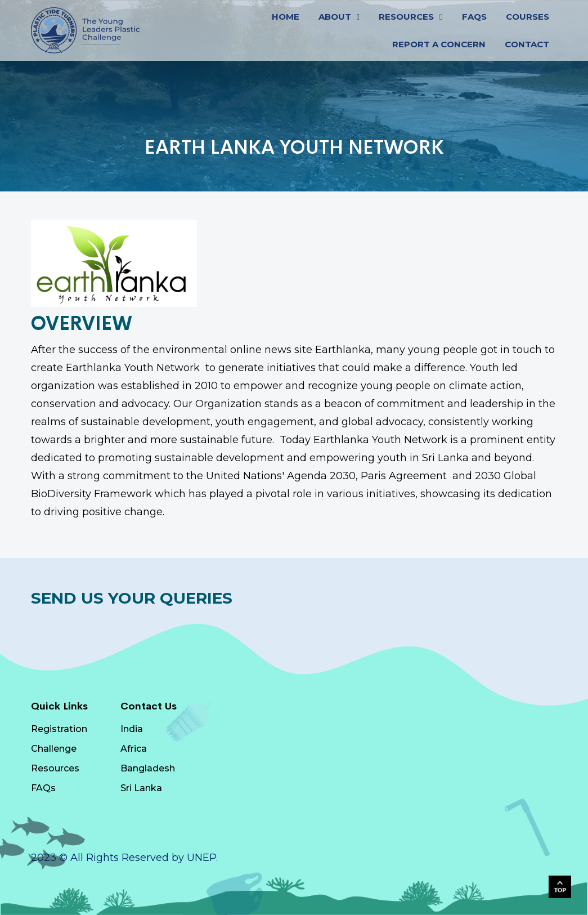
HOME (286, 17)
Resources (55, 768)
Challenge (54, 749)
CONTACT (527, 44)
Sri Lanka (141, 788)
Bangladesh (148, 768)
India (132, 729)
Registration (59, 729)
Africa (134, 749)
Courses (528, 17)
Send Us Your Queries (132, 598)
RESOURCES (406, 17)
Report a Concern (439, 44)
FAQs (474, 17)
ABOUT (335, 17)
